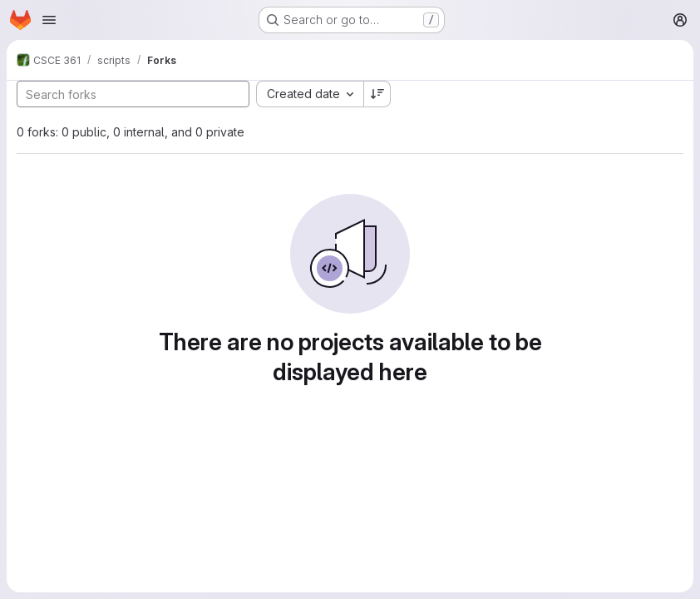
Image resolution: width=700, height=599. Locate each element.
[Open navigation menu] (49, 20)
